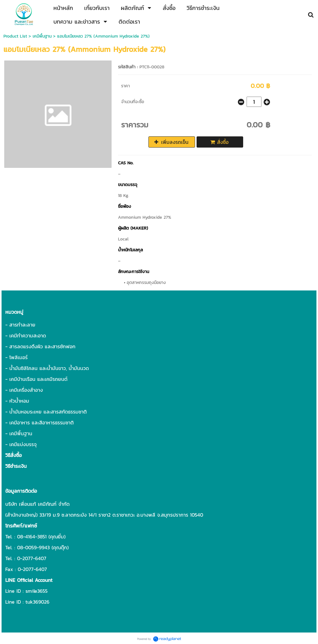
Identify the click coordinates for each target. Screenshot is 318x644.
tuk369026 (37, 602)
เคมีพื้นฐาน (42, 36)
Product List (15, 36)
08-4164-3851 (32, 537)
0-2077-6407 (32, 558)
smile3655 (36, 591)
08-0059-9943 (33, 547)
